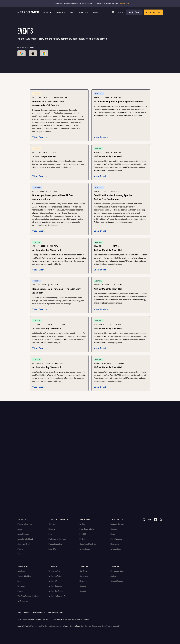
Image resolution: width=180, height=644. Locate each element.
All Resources (23, 575)
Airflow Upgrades (55, 560)
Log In (120, 13)
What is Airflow (54, 545)
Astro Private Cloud (25, 513)
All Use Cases (85, 523)
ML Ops (82, 513)
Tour (19, 528)
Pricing (97, 13)
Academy (21, 545)
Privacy (27, 586)
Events (20, 565)
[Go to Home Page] (28, 13)
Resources (84, 13)
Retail (113, 508)
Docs (72, 13)
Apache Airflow (23, 600)
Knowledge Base (117, 545)
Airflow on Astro (55, 550)
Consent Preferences (55, 586)
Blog (19, 555)
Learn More (53, 523)
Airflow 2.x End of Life (57, 570)
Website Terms (72, 455)
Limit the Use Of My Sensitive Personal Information (71, 593)
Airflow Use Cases (56, 565)
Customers (61, 13)
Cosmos (52, 498)
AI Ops (82, 498)
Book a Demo (134, 12)
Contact (83, 565)
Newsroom (84, 555)
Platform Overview (25, 498)
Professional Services (57, 513)
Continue (111, 443)
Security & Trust (24, 518)
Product (48, 13)
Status (113, 550)
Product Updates (55, 518)
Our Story (83, 545)
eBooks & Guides (24, 550)
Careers (83, 560)
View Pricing (144, 450)
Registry (52, 503)
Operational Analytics (88, 518)
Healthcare (115, 518)
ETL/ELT (83, 508)
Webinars (21, 560)
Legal (19, 586)
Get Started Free (153, 12)
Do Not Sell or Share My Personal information (34, 593)
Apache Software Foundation (74, 600)
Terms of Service (39, 586)
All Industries (116, 523)
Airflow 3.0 (53, 555)
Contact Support (117, 555)
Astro (20, 503)
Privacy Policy (62, 455)
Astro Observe (23, 508)
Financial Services (117, 498)
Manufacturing (116, 513)
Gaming (114, 503)
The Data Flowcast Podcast (28, 570)
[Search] (113, 13)
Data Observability (87, 503)
